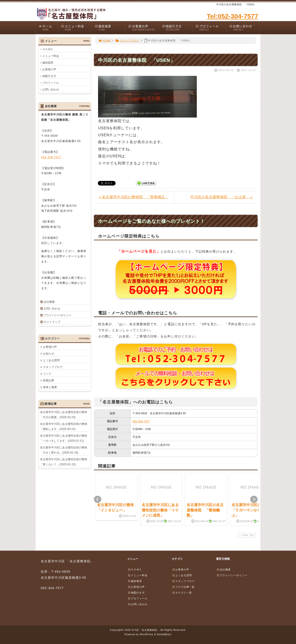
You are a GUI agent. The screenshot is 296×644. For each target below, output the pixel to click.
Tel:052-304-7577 (232, 16)
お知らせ (49, 353)
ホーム (48, 28)
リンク (47, 374)
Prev (98, 499)
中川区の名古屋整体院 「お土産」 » (221, 197)
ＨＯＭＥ (48, 49)
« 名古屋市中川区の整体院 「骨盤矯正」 (134, 197)
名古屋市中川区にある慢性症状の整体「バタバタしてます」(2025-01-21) (64, 438)
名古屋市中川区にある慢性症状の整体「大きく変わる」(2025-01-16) (64, 450)
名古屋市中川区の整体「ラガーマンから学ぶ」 (250, 510)
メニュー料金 (76, 28)
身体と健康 (50, 387)
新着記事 (49, 380)
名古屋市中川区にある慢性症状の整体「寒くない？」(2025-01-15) (64, 462)
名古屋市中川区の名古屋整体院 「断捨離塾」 (205, 510)
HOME (105, 40)
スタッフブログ (127, 40)
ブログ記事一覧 (183, 587)
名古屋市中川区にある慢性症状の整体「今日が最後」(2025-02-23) (64, 415)
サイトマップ (52, 322)
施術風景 (110, 28)
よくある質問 (51, 360)
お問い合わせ (245, 28)
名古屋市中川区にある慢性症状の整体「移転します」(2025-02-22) (64, 426)
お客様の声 (144, 28)
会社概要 (49, 302)
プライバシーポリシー (58, 315)
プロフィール (211, 28)
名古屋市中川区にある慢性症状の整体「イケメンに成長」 (160, 510)
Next (254, 499)
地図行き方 (177, 28)
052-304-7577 (141, 421)
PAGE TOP (246, 535)
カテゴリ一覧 (182, 593)
